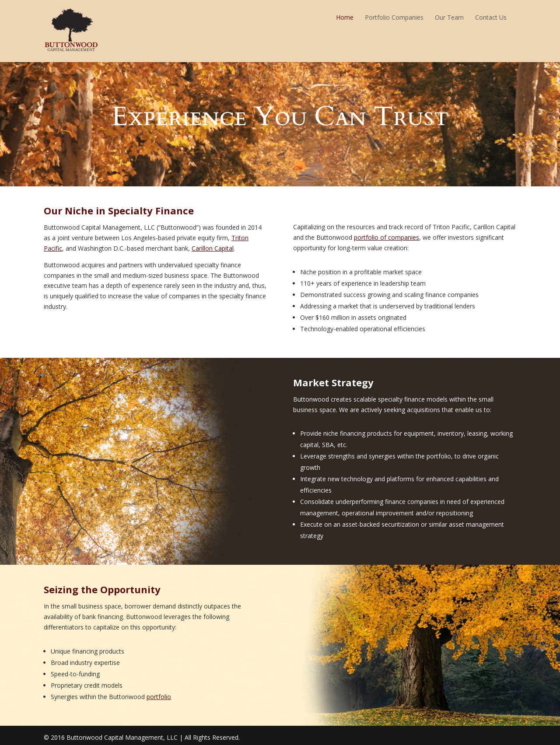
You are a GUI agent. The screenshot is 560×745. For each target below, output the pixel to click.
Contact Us (491, 17)
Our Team (449, 17)
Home (345, 17)
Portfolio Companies (394, 17)
